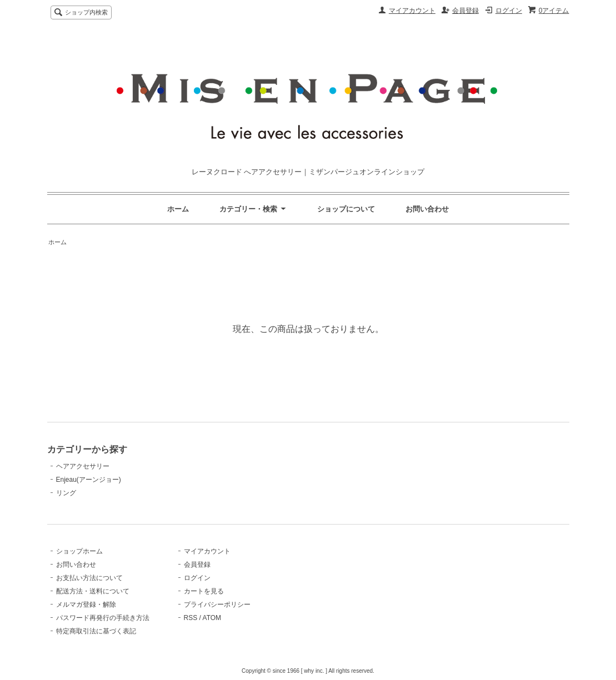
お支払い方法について (89, 578)
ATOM (212, 618)
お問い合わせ (427, 209)
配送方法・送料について (93, 591)
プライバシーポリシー (217, 605)
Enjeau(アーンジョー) (89, 480)
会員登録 (465, 11)
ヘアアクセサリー (83, 466)
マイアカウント (412, 11)
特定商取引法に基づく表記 (96, 631)
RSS (191, 618)
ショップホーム (79, 551)
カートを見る (204, 591)
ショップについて (346, 209)
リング (66, 493)
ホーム (178, 209)
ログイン (509, 11)
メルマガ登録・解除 (86, 605)
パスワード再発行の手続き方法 (103, 618)
